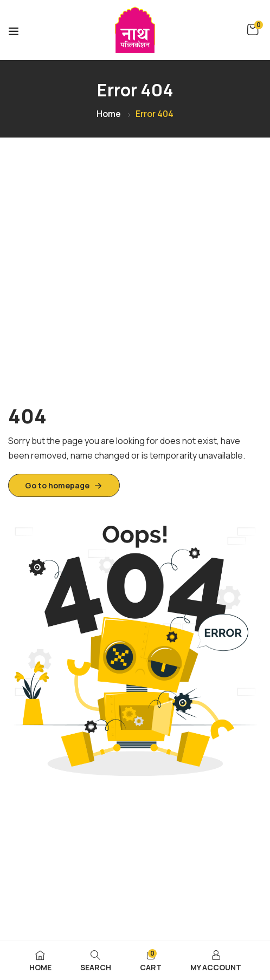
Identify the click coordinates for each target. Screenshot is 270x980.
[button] (253, 30)
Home (109, 114)
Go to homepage (64, 485)
